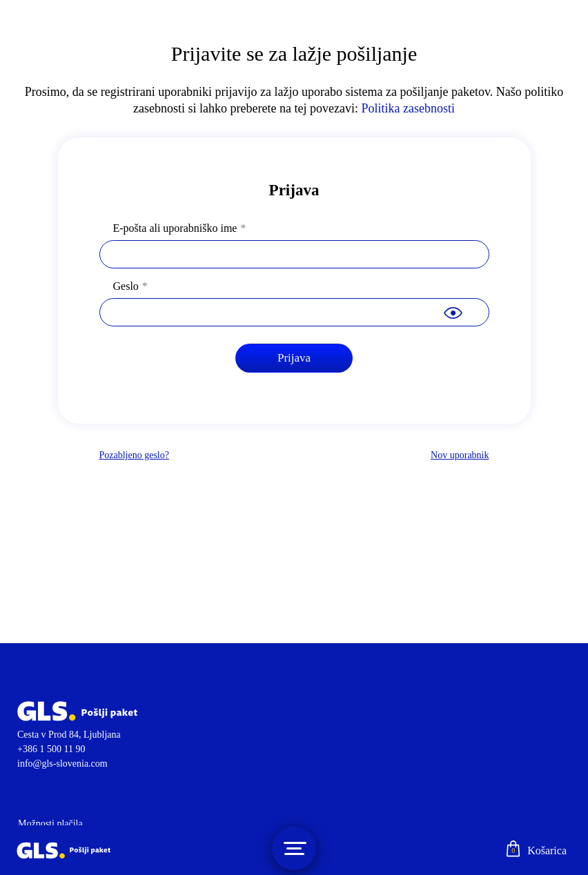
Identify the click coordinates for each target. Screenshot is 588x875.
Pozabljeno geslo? (134, 455)
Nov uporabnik (460, 455)
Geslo (126, 286)
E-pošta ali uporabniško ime (175, 228)
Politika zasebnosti (408, 108)
